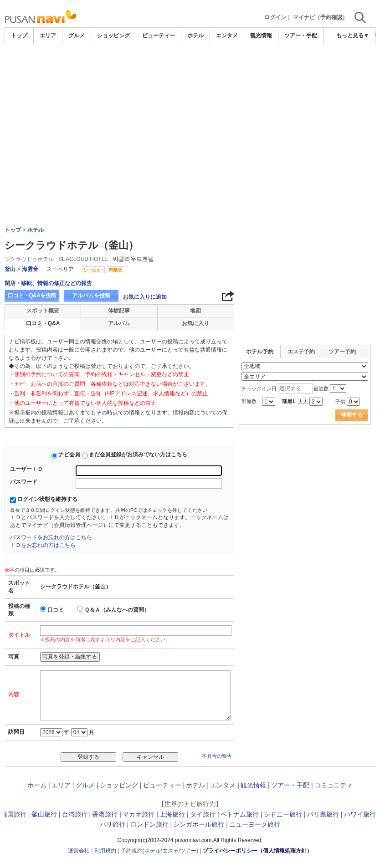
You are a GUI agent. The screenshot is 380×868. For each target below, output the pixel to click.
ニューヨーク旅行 (255, 824)
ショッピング (113, 36)
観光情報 (261, 36)
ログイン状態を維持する (47, 499)
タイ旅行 (203, 814)
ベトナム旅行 (240, 814)
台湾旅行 (75, 814)
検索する (352, 415)
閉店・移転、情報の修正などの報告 (48, 283)
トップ (19, 36)
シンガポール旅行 (199, 824)
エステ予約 (301, 352)
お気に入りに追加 (145, 297)
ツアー (188, 851)
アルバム (119, 323)
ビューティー (159, 36)
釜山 (10, 269)
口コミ (56, 610)
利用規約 (105, 851)
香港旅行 (105, 814)
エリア (48, 36)
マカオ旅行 (139, 814)
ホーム (37, 785)
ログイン (275, 17)
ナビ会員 (69, 454)
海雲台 (30, 269)
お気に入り (195, 323)
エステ (170, 851)
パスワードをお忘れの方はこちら (51, 537)
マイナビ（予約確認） (320, 17)
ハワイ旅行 (360, 814)
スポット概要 (43, 311)
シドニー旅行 (283, 814)
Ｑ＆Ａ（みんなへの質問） (117, 610)
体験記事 (119, 311)
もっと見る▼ (353, 36)
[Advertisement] (190, 69)
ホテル (195, 36)
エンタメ (227, 36)
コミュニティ (334, 785)
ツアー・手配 (301, 36)
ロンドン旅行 (149, 824)
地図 (195, 311)
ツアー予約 (342, 352)
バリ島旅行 (323, 814)
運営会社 (79, 851)
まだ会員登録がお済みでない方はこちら (138, 454)
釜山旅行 (44, 814)
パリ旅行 (113, 824)
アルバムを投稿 (91, 296)
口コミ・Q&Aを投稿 (32, 296)
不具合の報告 (217, 756)
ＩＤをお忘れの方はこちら (43, 545)
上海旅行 (172, 814)
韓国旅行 (14, 814)
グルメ (77, 36)
